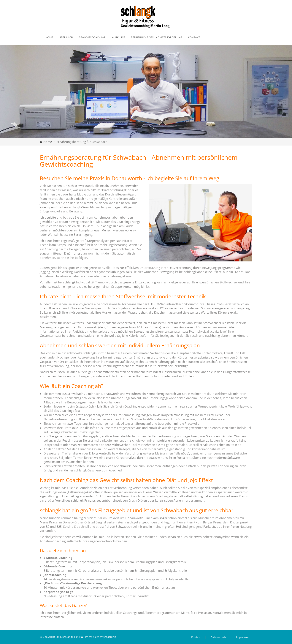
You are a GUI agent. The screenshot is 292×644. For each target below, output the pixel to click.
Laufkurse (118, 37)
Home (49, 37)
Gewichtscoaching (92, 37)
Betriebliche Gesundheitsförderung (157, 37)
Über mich (66, 37)
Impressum (243, 637)
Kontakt (194, 37)
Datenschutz (218, 637)
